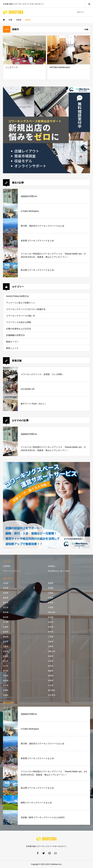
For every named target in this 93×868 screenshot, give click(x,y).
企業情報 (7, 566)
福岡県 (51, 676)
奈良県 (6, 651)
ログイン (81, 12)
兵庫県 (51, 646)
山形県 (51, 593)
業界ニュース (12, 348)
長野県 (51, 627)
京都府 (51, 642)
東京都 (6, 612)
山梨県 (6, 627)
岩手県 (6, 588)
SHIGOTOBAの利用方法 (17, 296)
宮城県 (51, 588)
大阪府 (6, 646)
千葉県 (51, 607)
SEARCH (89, 4)
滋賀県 (6, 642)
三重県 (51, 637)
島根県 (51, 656)
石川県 (6, 622)
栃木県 (6, 603)
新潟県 (6, 617)
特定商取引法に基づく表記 (59, 571)
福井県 (51, 622)
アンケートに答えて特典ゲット (21, 303)
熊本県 (6, 685)
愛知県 (6, 637)
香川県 (6, 671)
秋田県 (6, 593)
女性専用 (52, 695)
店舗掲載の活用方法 (15, 335)
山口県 (6, 666)
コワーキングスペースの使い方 (21, 316)
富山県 (51, 617)
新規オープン (12, 342)
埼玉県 (6, 607)
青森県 (51, 583)
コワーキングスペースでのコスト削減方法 (26, 309)
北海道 (6, 583)
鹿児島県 (52, 690)
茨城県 (51, 598)
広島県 (51, 661)
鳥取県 (6, 656)
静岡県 (51, 632)
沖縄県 (6, 695)
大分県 (51, 685)
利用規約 (52, 566)
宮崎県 (6, 690)
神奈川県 (52, 612)
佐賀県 (6, 681)
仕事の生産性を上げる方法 (19, 329)
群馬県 (51, 603)
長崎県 (51, 681)
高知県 (6, 676)
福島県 (6, 598)
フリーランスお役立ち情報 (19, 322)
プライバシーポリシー (12, 571)
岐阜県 (6, 632)
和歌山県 (52, 651)
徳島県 (51, 666)
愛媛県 (51, 671)
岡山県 (6, 661)
